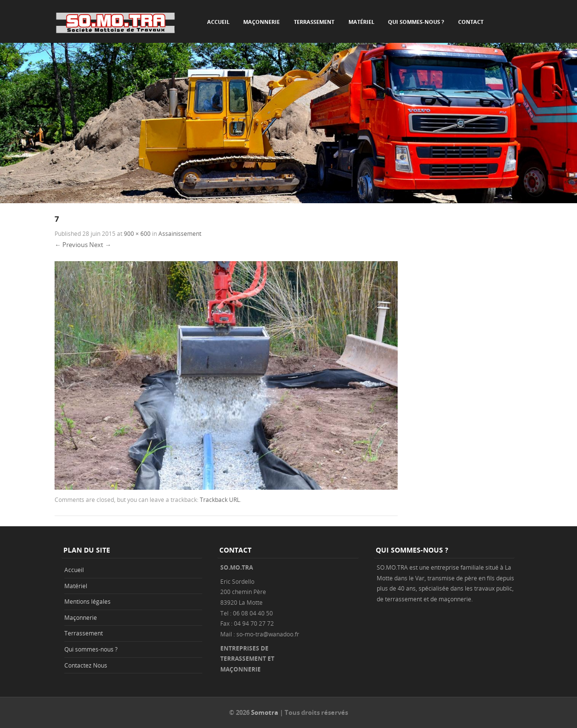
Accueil (218, 22)
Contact (471, 22)
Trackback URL (220, 499)
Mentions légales (87, 601)
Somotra (265, 712)
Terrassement (314, 22)
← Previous (71, 245)
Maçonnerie (261, 22)
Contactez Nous (86, 665)
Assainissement (180, 233)
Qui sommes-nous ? (416, 22)
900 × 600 (137, 233)
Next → (100, 245)
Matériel (361, 22)
